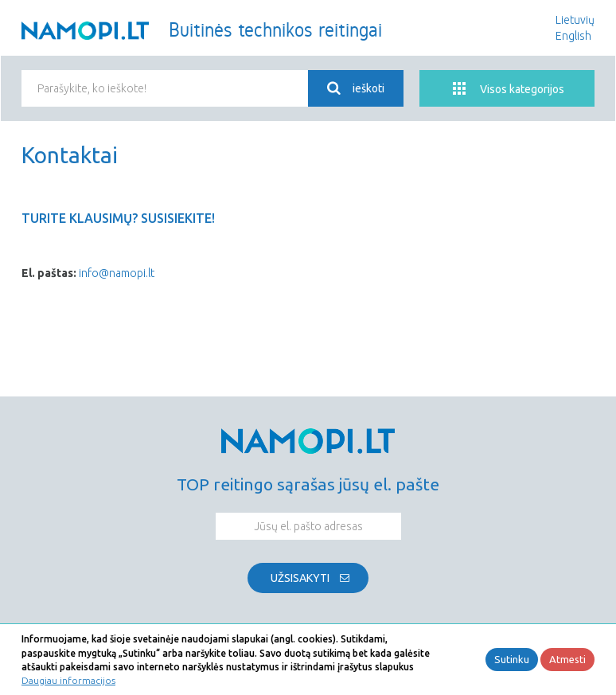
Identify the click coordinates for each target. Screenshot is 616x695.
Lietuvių (575, 20)
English (573, 36)
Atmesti (567, 659)
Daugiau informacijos (68, 680)
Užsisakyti (300, 578)
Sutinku (512, 659)
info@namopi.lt (117, 273)
